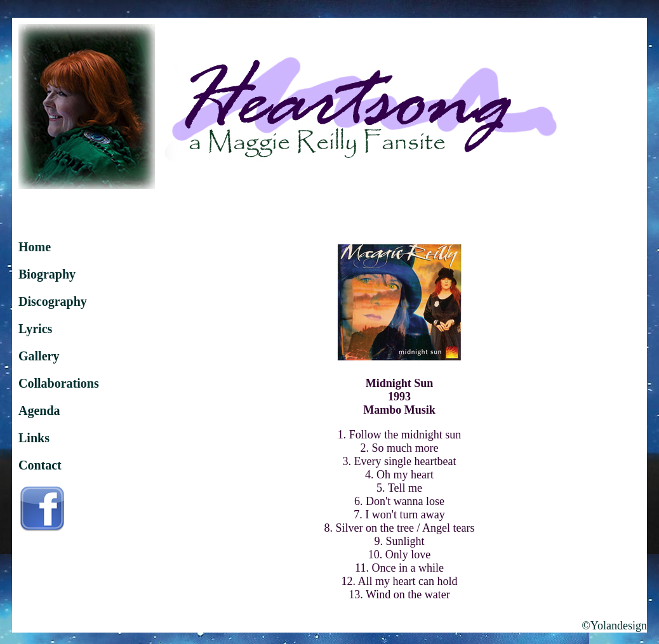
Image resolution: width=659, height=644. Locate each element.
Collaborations (59, 383)
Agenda (39, 411)
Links (34, 438)
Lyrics (35, 329)
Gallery (39, 356)
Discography (53, 301)
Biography (47, 274)
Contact (40, 465)
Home (35, 247)
